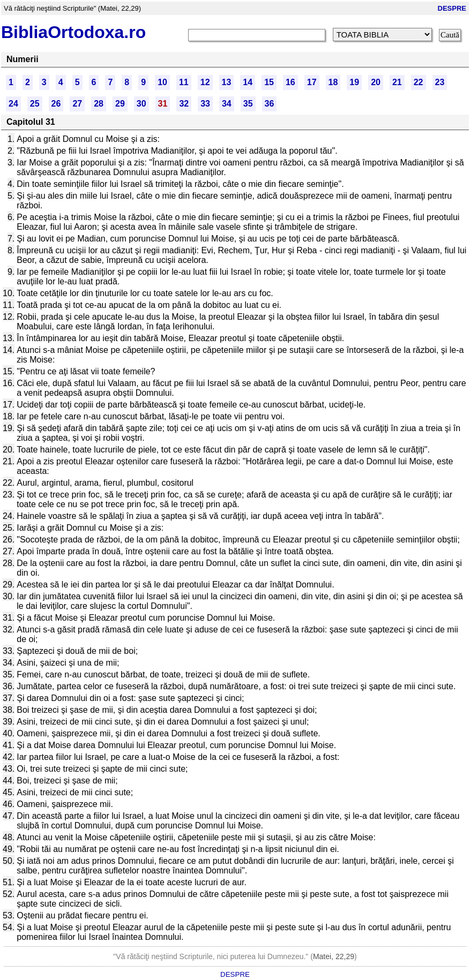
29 (120, 104)
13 (227, 82)
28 (99, 104)
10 (162, 82)
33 (205, 104)
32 (184, 104)
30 (141, 104)
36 (270, 104)
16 (290, 82)
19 (354, 82)
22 (419, 82)
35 (248, 104)
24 (13, 104)
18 (333, 82)
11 (184, 82)
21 (397, 82)
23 (440, 82)
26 (56, 104)
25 (35, 104)
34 (227, 104)
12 (205, 82)
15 (269, 82)
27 (77, 104)
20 (376, 82)
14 (248, 82)
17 (312, 82)
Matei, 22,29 (334, 956)
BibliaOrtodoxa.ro (73, 32)
